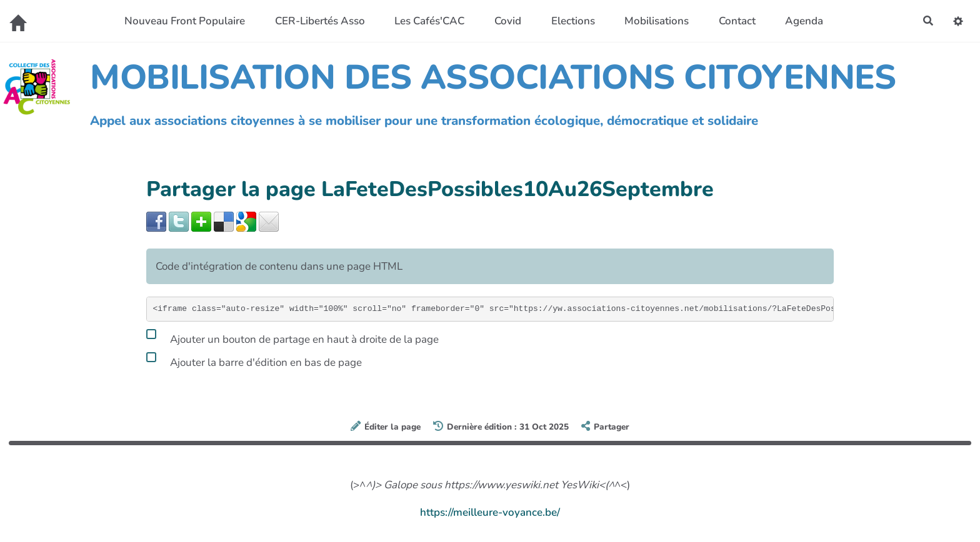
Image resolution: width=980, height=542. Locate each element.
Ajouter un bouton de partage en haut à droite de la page (292, 337)
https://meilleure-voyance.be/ (490, 512)
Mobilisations (655, 21)
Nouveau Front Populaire (183, 21)
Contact (735, 21)
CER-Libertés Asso (317, 21)
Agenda (802, 21)
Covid (506, 21)
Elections (571, 21)
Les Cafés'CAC (427, 21)
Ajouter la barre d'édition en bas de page (254, 360)
